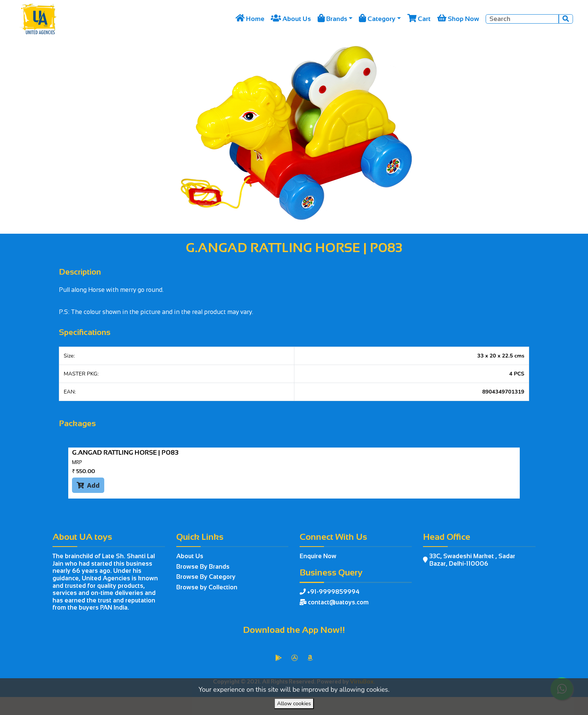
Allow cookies (294, 703)
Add (88, 485)
